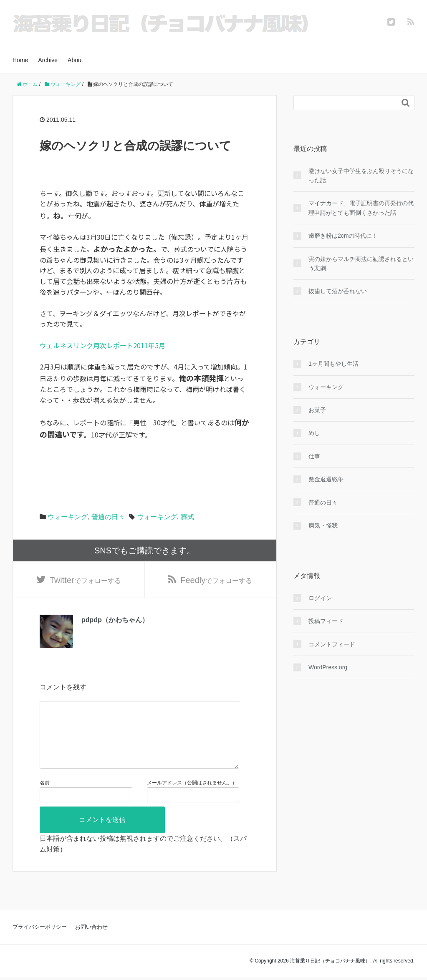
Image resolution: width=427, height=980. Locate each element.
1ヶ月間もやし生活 (334, 364)
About (75, 60)
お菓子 (317, 410)
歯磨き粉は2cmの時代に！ (343, 236)
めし (314, 433)
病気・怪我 (323, 525)
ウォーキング (68, 517)
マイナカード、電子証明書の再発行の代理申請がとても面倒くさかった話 (361, 208)
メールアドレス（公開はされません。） (192, 796)
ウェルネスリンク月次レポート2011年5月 (102, 345)
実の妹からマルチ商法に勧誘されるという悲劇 (361, 264)
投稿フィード (326, 621)
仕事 (314, 456)
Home (20, 60)
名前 (45, 796)
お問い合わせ (91, 940)
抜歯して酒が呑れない (338, 291)
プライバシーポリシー (40, 940)
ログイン (320, 598)
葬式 (187, 517)
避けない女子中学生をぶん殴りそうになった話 (361, 176)
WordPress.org (328, 667)
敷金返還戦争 (326, 479)
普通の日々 (108, 517)
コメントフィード (332, 644)
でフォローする (85, 580)
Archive (48, 60)
